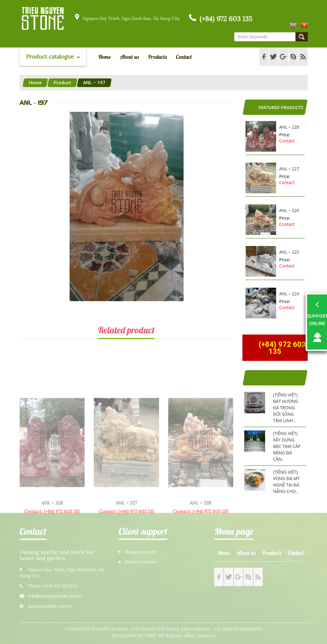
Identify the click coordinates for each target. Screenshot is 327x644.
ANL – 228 (289, 127)
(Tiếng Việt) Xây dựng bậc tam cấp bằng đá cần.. (287, 446)
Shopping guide (140, 552)
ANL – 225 (289, 252)
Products (157, 57)
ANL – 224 (289, 294)
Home (105, 57)
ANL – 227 (289, 169)
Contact (184, 57)
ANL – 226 (289, 210)
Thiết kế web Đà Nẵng (170, 636)
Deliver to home (141, 562)
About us (129, 57)
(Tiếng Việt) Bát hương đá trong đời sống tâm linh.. (286, 408)
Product (62, 83)
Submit (302, 37)
